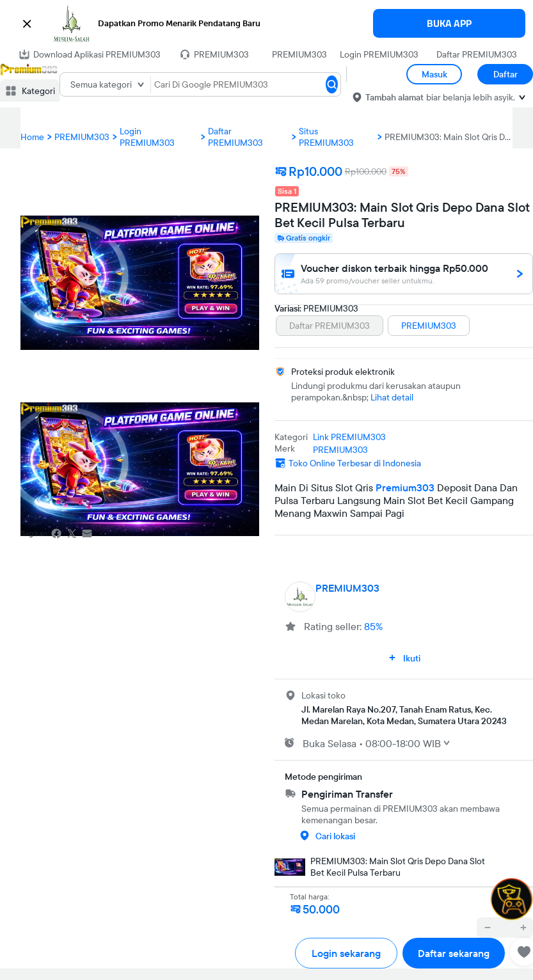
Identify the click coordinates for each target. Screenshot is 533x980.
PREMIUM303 (299, 54)
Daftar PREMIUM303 (477, 54)
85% (373, 626)
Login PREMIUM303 (379, 54)
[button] (266, 24)
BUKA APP (449, 23)
